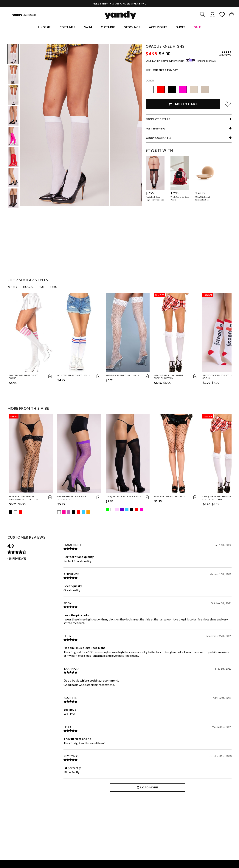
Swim (88, 27)
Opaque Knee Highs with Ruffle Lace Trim (168, 377)
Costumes (67, 27)
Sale (198, 27)
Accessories (158, 27)
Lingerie (44, 27)
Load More (147, 787)
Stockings (132, 27)
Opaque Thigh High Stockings (123, 496)
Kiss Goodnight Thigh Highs (122, 375)
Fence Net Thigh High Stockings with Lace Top (23, 498)
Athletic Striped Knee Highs (73, 375)
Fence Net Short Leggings (169, 496)
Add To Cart (183, 104)
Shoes (181, 27)
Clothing (108, 27)
